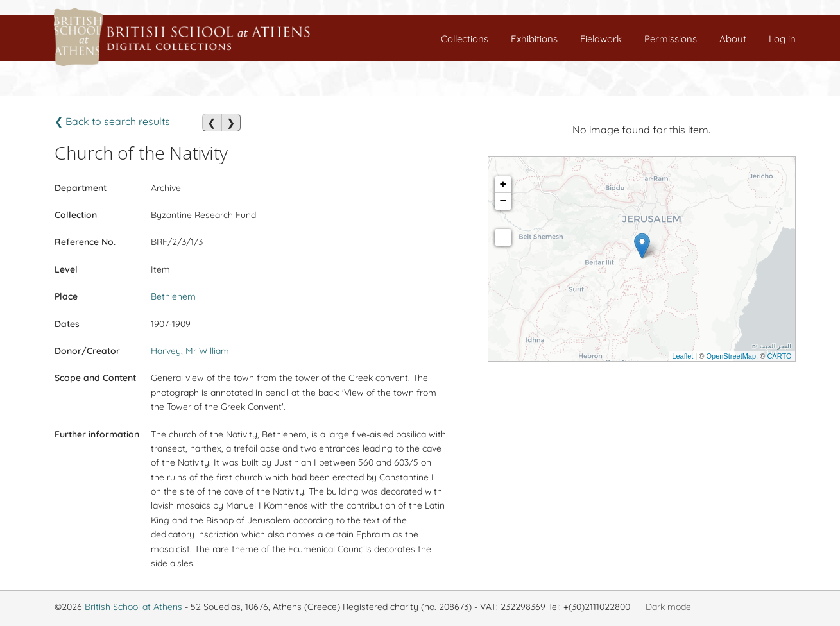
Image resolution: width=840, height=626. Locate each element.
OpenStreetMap (731, 356)
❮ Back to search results (112, 121)
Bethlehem (173, 296)
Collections (465, 39)
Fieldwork (601, 39)
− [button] (503, 201)
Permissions (671, 39)
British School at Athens (133, 607)
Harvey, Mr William (190, 351)
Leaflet (682, 356)
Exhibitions (534, 39)
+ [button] (503, 185)
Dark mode (668, 607)
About (733, 39)
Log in (782, 39)
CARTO (779, 356)
